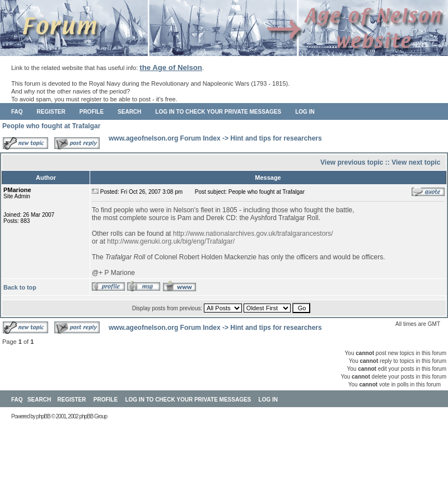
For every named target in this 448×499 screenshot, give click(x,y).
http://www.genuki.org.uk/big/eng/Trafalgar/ (171, 241)
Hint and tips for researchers (276, 138)
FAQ (17, 112)
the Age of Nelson (171, 67)
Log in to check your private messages (218, 112)
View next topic (416, 162)
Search (129, 112)
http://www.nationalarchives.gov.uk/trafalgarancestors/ (253, 234)
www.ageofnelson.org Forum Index (165, 138)
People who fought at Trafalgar (51, 126)
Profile (92, 112)
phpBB (43, 416)
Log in (305, 112)
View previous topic (352, 162)
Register (51, 112)
